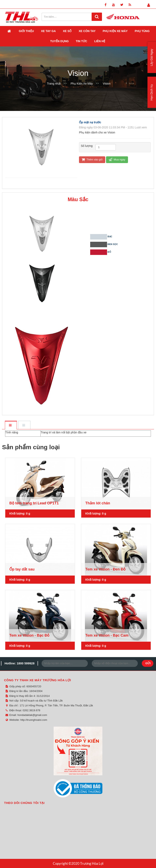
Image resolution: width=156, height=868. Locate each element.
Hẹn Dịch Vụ (152, 92)
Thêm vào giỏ (92, 160)
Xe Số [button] (67, 31)
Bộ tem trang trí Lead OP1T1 (34, 503)
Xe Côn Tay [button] (87, 31)
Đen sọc (105, 245)
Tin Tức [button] (81, 41)
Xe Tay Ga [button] (48, 31)
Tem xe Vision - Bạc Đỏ (29, 635)
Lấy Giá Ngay (152, 57)
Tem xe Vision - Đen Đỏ (105, 569)
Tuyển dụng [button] (59, 41)
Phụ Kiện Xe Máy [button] (115, 31)
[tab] (11, 425)
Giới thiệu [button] (26, 31)
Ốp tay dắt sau (22, 569)
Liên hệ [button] (100, 41)
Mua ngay (117, 160)
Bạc (105, 237)
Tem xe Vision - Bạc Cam (107, 635)
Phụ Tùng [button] (142, 31)
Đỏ (105, 252)
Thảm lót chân (98, 503)
